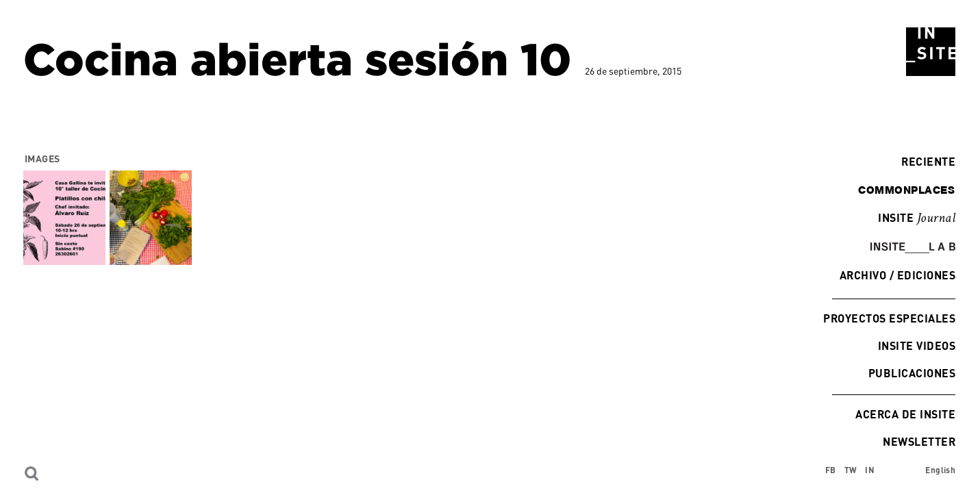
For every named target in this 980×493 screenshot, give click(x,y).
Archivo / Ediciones (897, 275)
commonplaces (906, 190)
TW (851, 470)
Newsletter (919, 441)
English (940, 470)
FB (831, 470)
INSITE (917, 218)
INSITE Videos (917, 345)
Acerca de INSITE (905, 414)
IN (870, 470)
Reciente (925, 161)
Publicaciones (912, 373)
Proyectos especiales (889, 318)
